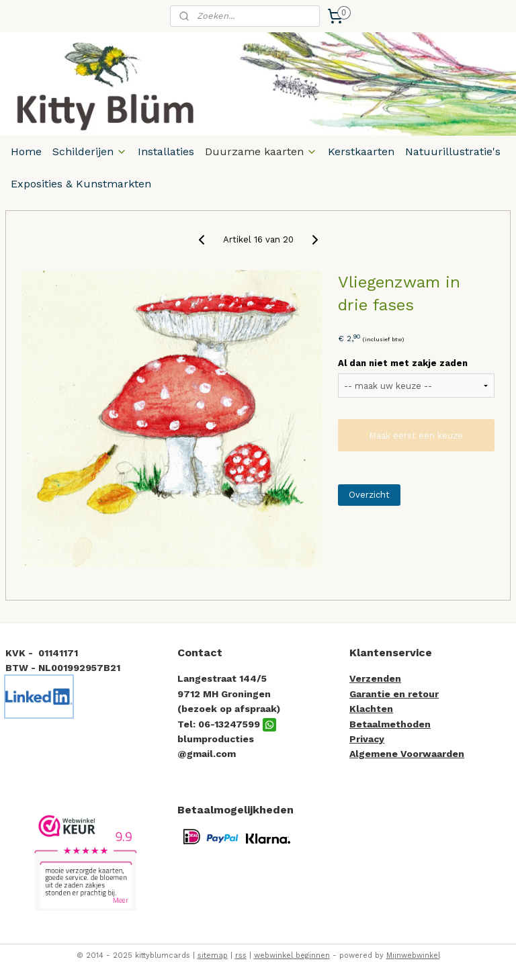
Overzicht (369, 494)
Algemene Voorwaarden (407, 754)
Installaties (166, 151)
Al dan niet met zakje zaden (403, 363)
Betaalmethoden (390, 724)
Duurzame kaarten (261, 151)
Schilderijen (90, 151)
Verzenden (375, 678)
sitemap (213, 955)
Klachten (371, 709)
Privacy (367, 739)
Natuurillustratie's (453, 151)
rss (241, 955)
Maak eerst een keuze (416, 435)
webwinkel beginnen (292, 955)
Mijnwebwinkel (413, 955)
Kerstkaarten (361, 151)
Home (26, 151)
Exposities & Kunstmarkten (81, 184)
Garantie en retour (394, 694)
